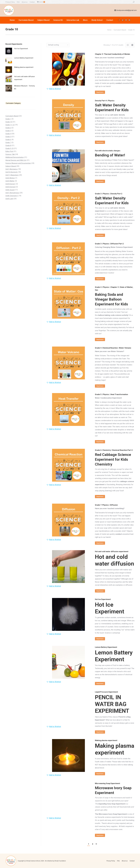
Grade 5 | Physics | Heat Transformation (111, 394)
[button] (54, 89)
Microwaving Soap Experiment (107, 783)
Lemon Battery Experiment (106, 647)
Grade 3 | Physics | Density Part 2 (109, 194)
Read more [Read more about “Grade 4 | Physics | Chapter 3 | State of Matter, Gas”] (100, 340)
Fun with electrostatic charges (108, 151)
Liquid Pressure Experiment (106, 692)
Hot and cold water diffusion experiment (112, 552)
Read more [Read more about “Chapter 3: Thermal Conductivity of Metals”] (100, 92)
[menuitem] (10, 2)
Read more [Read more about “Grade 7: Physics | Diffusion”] (100, 543)
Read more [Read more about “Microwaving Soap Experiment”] (100, 835)
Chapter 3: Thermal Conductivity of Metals (112, 54)
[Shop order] (58, 45)
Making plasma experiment (106, 740)
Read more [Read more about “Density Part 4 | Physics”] (100, 142)
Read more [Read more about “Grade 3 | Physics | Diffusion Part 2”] (100, 279)
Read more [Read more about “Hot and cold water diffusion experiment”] (100, 591)
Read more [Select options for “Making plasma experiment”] (100, 774)
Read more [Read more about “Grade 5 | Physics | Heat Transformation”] (100, 442)
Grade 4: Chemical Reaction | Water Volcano (113, 348)
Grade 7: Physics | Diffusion (106, 505)
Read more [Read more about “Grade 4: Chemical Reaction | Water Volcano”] (100, 386)
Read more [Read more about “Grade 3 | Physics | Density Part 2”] (100, 235)
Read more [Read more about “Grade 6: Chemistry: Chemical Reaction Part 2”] (100, 497)
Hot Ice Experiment (103, 599)
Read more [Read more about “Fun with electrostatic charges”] (100, 181)
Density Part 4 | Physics (105, 101)
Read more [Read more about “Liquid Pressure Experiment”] (100, 732)
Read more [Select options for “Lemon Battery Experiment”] (100, 684)
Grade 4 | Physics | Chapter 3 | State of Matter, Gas (114, 289)
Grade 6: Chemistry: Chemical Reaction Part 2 (114, 450)
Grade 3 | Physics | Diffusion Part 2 (109, 244)
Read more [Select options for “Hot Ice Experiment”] (100, 639)
